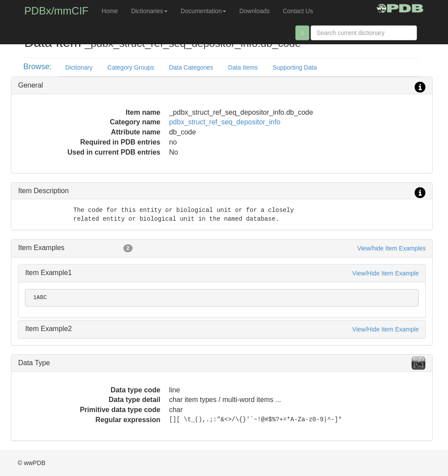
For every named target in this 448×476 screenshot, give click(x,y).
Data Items (243, 67)
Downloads (254, 11)
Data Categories (191, 67)
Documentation (203, 11)
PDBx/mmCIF (57, 11)
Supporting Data (295, 67)
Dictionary (79, 67)
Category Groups (131, 67)
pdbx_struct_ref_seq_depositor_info (224, 122)
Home (110, 11)
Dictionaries (149, 11)
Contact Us (298, 11)
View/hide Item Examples (391, 248)
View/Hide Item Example (385, 273)
